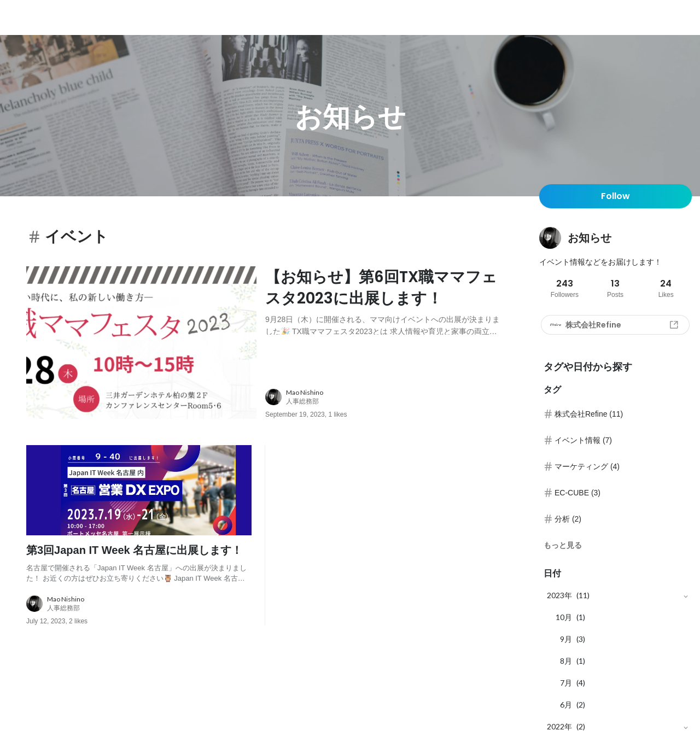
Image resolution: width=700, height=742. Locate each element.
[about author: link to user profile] (391, 398)
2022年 (559, 726)
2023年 (559, 595)
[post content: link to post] (385, 300)
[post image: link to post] (141, 343)
